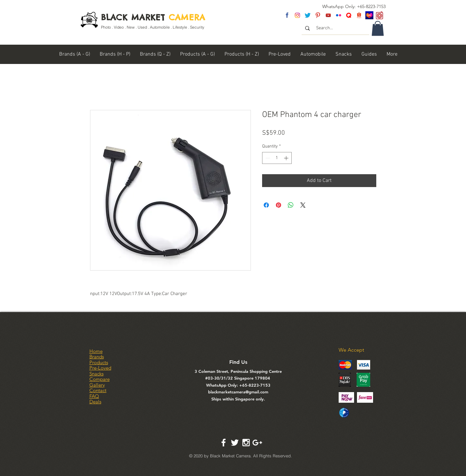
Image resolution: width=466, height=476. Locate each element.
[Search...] (336, 28)
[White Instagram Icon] (246, 443)
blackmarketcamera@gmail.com (238, 392)
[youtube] (328, 15)
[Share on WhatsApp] (291, 205)
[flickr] (338, 15)
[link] (378, 28)
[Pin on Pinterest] (279, 205)
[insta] (297, 15)
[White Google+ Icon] (257, 443)
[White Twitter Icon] (235, 443)
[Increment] (287, 158)
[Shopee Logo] (359, 15)
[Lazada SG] (369, 15)
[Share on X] (303, 205)
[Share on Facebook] (266, 205)
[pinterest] (318, 15)
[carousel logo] (380, 15)
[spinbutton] (277, 158)
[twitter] (308, 15)
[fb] (287, 15)
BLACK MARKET (153, 17)
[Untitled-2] (349, 15)
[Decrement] (267, 158)
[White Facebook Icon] (224, 443)
